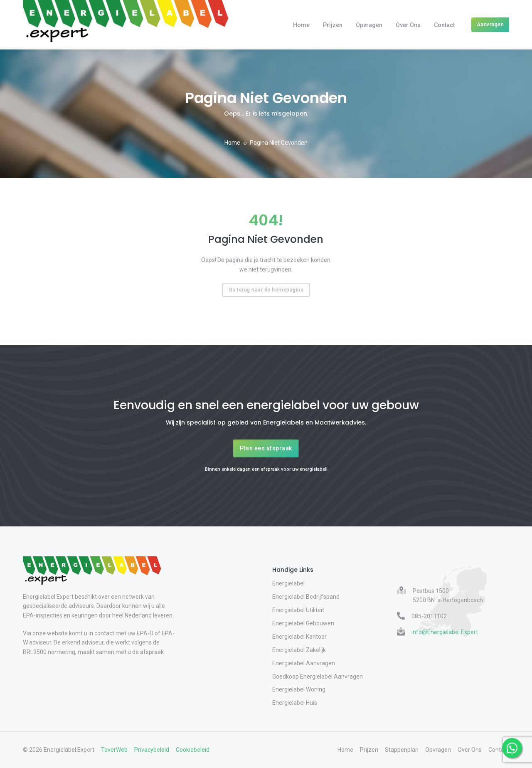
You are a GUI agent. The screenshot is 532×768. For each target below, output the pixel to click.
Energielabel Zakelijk (299, 650)
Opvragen (369, 25)
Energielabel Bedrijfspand (306, 597)
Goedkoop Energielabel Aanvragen (318, 677)
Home (301, 25)
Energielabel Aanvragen (304, 663)
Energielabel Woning (299, 689)
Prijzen (333, 25)
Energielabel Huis (295, 703)
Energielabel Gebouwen (303, 623)
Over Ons (408, 25)
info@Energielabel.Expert (445, 632)
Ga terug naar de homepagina (266, 290)
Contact (444, 25)
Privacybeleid (152, 750)
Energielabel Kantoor (299, 637)
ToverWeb (114, 750)
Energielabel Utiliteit (298, 610)
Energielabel (288, 583)
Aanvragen (490, 24)
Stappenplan (402, 750)
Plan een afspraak (266, 448)
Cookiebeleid (193, 750)
